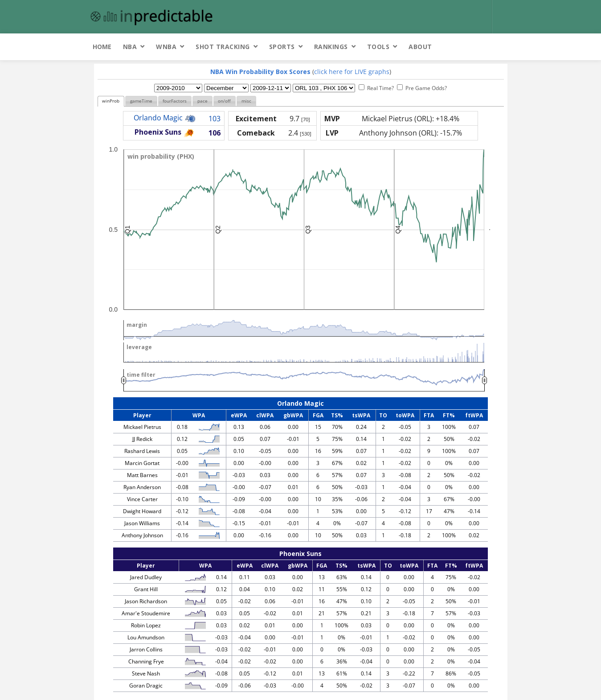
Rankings (331, 47)
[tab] (111, 101)
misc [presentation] (246, 101)
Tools (378, 47)
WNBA (166, 47)
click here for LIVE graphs (352, 72)
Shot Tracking (223, 47)
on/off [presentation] (224, 101)
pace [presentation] (202, 101)
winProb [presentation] (111, 101)
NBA (130, 47)
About (420, 47)
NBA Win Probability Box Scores (260, 72)
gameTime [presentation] (141, 101)
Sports (282, 47)
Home (102, 47)
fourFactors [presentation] (175, 101)
